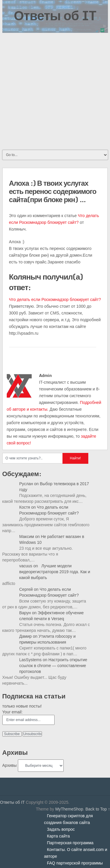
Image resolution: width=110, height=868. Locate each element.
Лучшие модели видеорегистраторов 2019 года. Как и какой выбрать (55, 572)
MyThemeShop (69, 809)
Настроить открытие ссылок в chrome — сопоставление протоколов (53, 666)
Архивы (10, 765)
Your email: (13, 712)
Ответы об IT (55, 15)
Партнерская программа (70, 843)
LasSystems (31, 660)
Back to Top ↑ (98, 809)
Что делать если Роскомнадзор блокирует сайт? (55, 300)
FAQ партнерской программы (75, 863)
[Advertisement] (55, 91)
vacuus (26, 566)
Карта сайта (58, 836)
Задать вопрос (61, 829)
